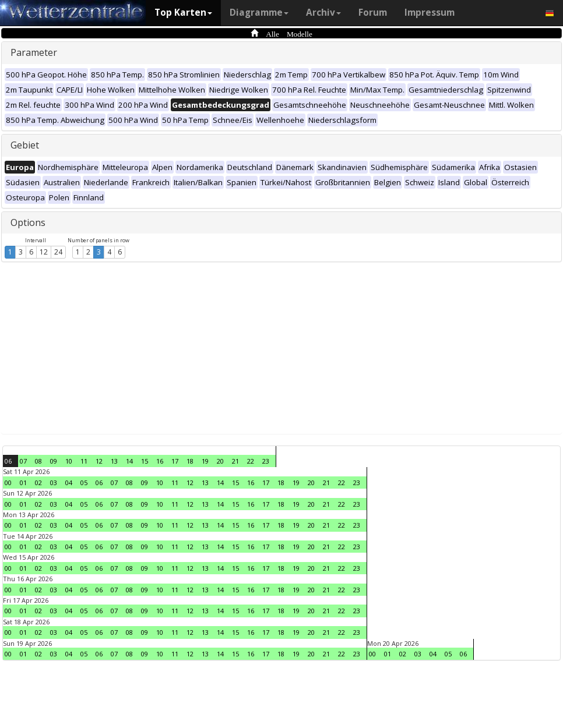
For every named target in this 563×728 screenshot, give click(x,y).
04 (69, 483)
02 (38, 483)
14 (129, 461)
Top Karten (183, 13)
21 (235, 461)
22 (251, 461)
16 (160, 461)
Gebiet (25, 145)
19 (205, 461)
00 (8, 483)
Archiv (323, 13)
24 (58, 252)
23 (266, 461)
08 (38, 461)
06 (8, 461)
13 (114, 461)
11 (84, 461)
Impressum (430, 13)
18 (190, 461)
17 (175, 461)
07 (23, 461)
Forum (373, 13)
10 (69, 461)
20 (220, 461)
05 (84, 483)
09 (54, 461)
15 (145, 461)
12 (44, 252)
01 (23, 483)
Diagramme (259, 13)
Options (28, 222)
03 (54, 483)
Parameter (34, 52)
